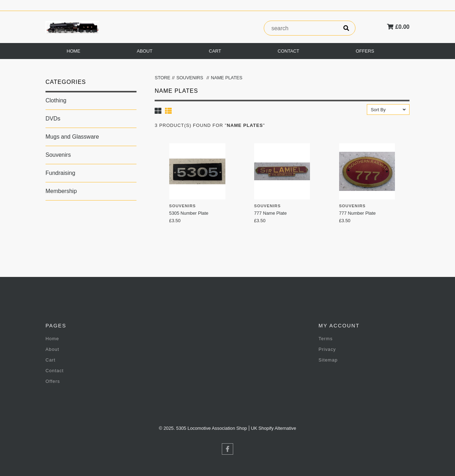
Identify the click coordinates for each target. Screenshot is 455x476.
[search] (346, 28)
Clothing (56, 100)
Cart (215, 51)
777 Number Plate (357, 213)
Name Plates (227, 78)
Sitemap (328, 360)
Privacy (327, 349)
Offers (365, 51)
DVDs (53, 119)
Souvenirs (58, 155)
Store (162, 78)
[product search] (301, 28)
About (145, 51)
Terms (326, 339)
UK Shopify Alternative (274, 428)
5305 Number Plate (189, 213)
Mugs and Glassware (72, 137)
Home (73, 51)
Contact (288, 51)
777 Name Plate (271, 213)
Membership (61, 191)
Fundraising (60, 173)
